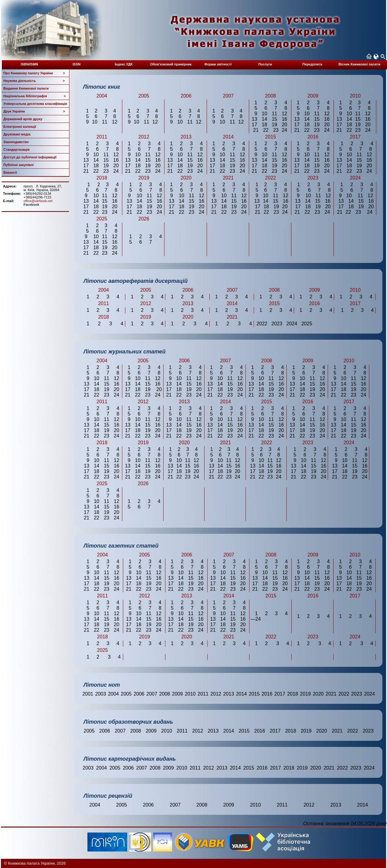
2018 (293, 694)
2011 (203, 694)
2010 (190, 694)
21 (256, 130)
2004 (113, 694)
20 (285, 125)
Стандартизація (17, 150)
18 (264, 125)
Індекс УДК (124, 64)
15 (275, 119)
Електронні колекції (20, 127)
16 (285, 119)
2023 (357, 694)
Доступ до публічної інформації (30, 157)
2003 (101, 694)
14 (264, 119)
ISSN (77, 64)
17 (255, 125)
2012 (216, 694)
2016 (267, 694)
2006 (139, 694)
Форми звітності (218, 64)
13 (255, 119)
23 (276, 130)
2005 (126, 694)
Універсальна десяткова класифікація (35, 104)
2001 (88, 694)
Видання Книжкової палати (26, 88)
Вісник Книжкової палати (360, 64)
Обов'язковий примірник (171, 64)
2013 (229, 694)
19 (275, 125)
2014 (241, 694)
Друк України (34, 111)
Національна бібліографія (35, 96)
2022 (344, 694)
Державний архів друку (23, 119)
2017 (280, 694)
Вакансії (10, 172)
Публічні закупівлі (18, 165)
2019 (305, 694)
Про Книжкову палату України (34, 73)
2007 (152, 694)
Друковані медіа (17, 134)
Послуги (265, 64)
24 (285, 130)
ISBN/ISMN (29, 64)
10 (95, 122)
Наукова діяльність (34, 81)
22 (266, 130)
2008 (165, 694)
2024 (370, 694)
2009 (178, 694)
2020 (318, 694)
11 (105, 122)
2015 (254, 694)
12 (115, 122)
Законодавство (16, 142)
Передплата (312, 64)
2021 (331, 694)
